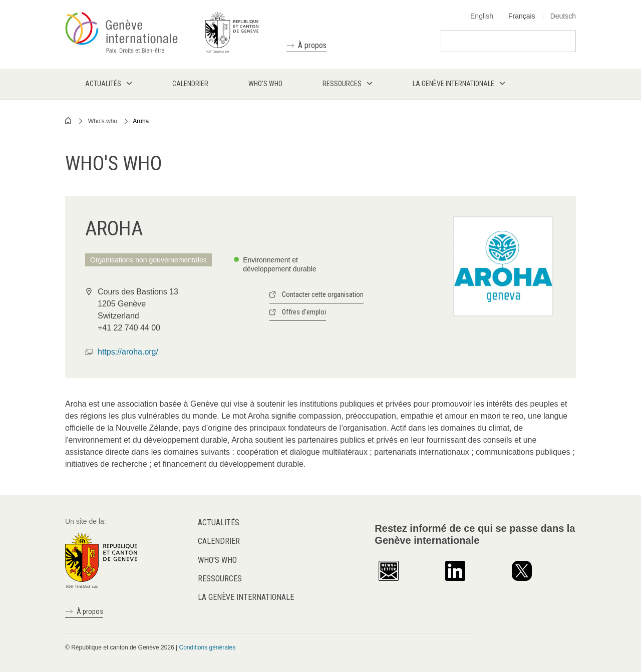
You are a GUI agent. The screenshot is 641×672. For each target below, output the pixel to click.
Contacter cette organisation (323, 294)
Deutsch (563, 16)
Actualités (219, 523)
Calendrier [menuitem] (190, 84)
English (482, 16)
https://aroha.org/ (128, 352)
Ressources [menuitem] (342, 84)
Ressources (220, 579)
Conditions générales (207, 647)
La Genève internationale (246, 597)
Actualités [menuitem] (103, 84)
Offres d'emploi (304, 312)
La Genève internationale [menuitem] (453, 84)
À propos (312, 45)
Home (69, 121)
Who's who (103, 121)
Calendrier (219, 541)
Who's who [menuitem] (265, 84)
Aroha (141, 121)
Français (522, 16)
